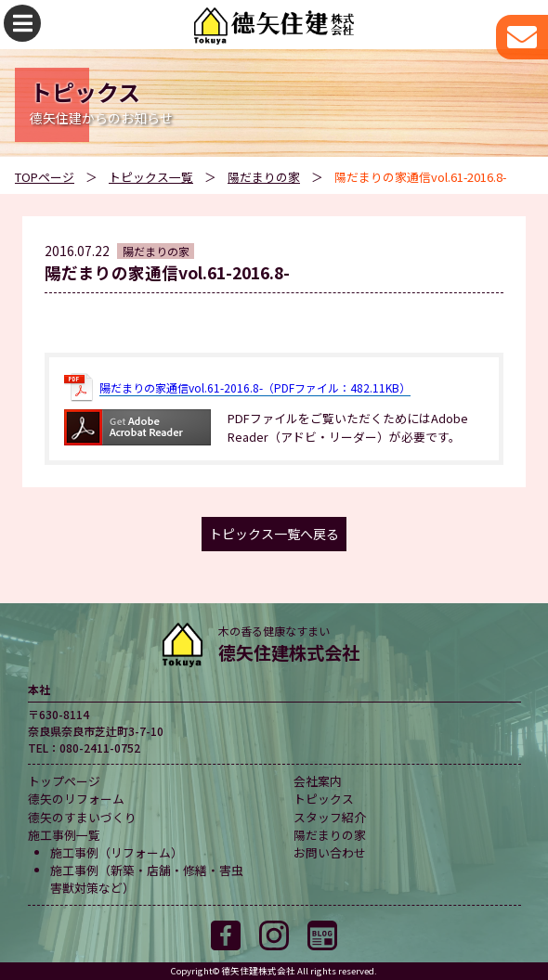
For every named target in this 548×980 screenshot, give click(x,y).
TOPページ (45, 177)
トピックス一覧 (151, 177)
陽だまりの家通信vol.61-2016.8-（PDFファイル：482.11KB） (255, 387)
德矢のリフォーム (76, 799)
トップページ (64, 781)
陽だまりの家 (264, 177)
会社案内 (318, 781)
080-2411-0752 (100, 748)
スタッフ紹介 (330, 817)
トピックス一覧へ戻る (274, 534)
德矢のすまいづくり (82, 817)
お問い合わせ (330, 852)
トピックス (324, 799)
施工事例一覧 (64, 835)
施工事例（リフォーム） (117, 852)
